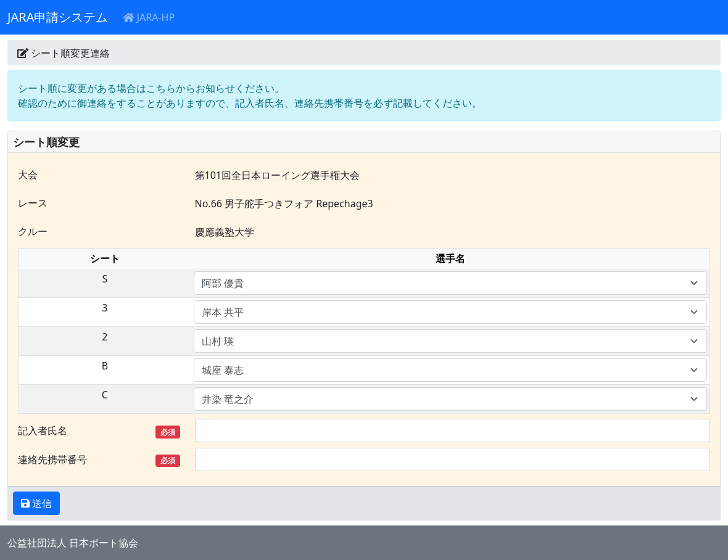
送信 (41, 503)
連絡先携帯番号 (99, 460)
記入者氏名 (99, 431)
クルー (33, 231)
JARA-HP (149, 17)
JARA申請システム (58, 17)
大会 (28, 175)
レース (33, 203)
